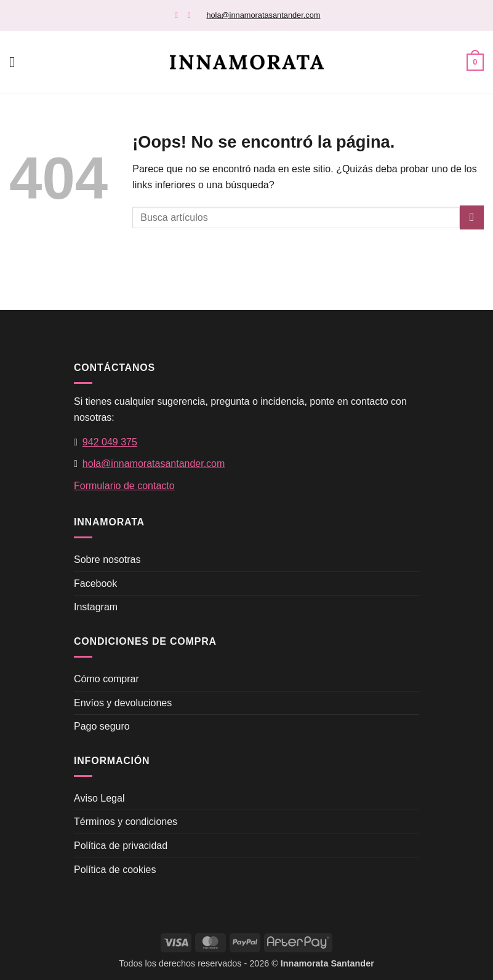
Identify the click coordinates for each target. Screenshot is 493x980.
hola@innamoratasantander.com (263, 15)
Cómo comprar (106, 679)
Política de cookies (115, 870)
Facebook (95, 584)
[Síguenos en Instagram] (192, 15)
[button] (17, 62)
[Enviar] (472, 217)
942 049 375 (110, 442)
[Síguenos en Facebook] (179, 15)
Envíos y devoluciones (123, 703)
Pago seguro (102, 726)
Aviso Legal (99, 798)
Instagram (96, 607)
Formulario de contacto (124, 486)
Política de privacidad (121, 846)
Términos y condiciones (126, 822)
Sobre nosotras (107, 560)
